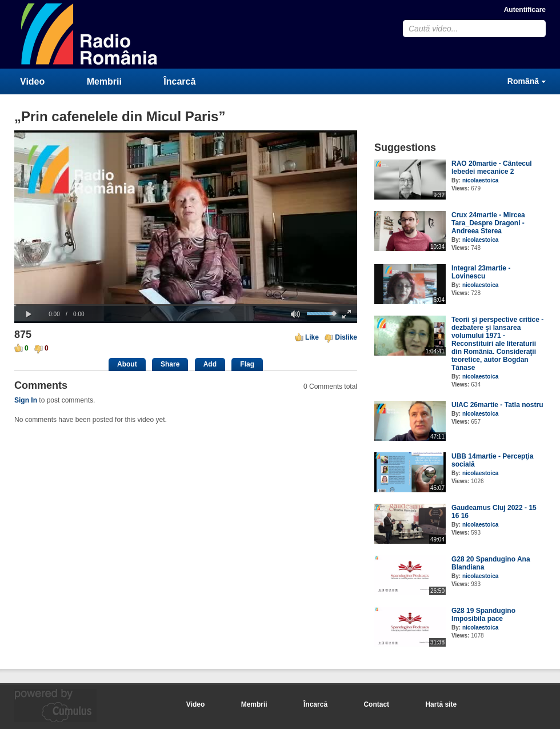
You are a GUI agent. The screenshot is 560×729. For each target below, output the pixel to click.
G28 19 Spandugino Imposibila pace (483, 615)
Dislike (346, 337)
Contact (376, 704)
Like (312, 337)
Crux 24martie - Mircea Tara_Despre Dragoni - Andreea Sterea (488, 223)
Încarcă (179, 81)
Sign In (26, 400)
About (127, 364)
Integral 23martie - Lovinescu (481, 272)
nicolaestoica (480, 180)
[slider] (186, 305)
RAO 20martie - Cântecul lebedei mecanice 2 (492, 168)
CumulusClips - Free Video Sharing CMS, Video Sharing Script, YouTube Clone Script (90, 34)
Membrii (104, 81)
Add (210, 364)
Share (170, 364)
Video (32, 81)
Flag (247, 364)
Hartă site (441, 704)
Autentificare (525, 10)
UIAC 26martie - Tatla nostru (497, 405)
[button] (29, 314)
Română (523, 81)
